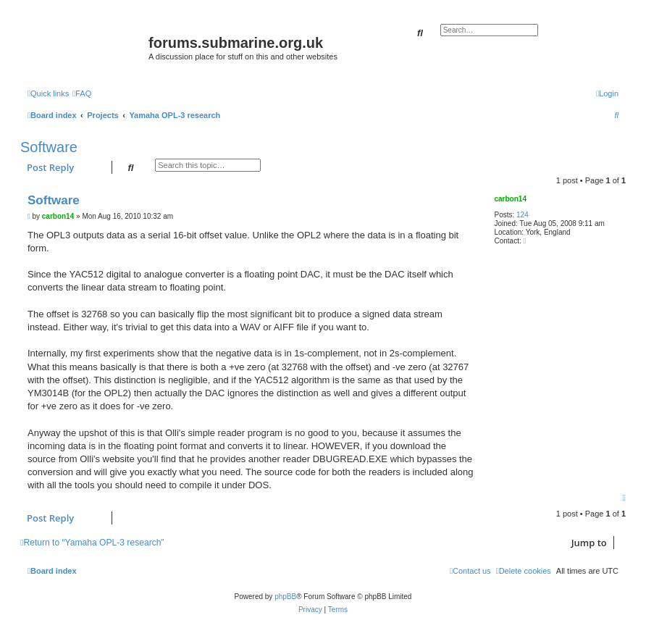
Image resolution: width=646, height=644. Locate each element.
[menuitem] (82, 93)
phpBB (285, 597)
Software (49, 147)
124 (523, 215)
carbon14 (510, 199)
